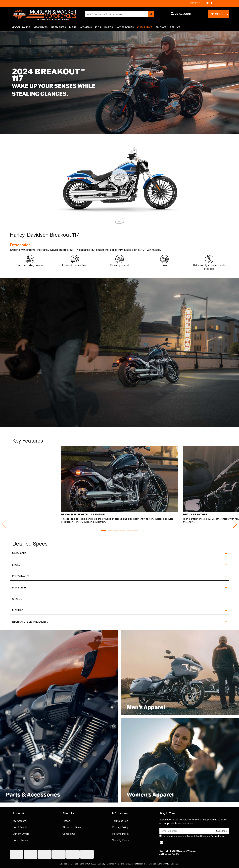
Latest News (20, 840)
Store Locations (72, 827)
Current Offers (21, 834)
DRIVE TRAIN (19, 588)
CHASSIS (17, 599)
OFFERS (195, 3)
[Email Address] (187, 831)
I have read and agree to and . (192, 836)
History (67, 821)
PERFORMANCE (21, 576)
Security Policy (121, 840)
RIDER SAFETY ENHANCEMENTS (30, 622)
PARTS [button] (109, 27)
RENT (209, 3)
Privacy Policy (120, 827)
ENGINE (16, 565)
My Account (19, 821)
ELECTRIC (18, 610)
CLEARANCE (145, 27)
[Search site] (151, 14)
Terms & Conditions (197, 836)
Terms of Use (120, 821)
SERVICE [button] (175, 27)
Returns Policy (121, 834)
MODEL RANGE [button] (21, 27)
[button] (176, 14)
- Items (217, 14)
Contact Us (69, 834)
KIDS (98, 27)
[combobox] (116, 14)
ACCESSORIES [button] (125, 27)
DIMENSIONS (19, 553)
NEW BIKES (41, 27)
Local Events (20, 827)
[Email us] (162, 843)
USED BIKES (58, 27)
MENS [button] (73, 27)
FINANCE (161, 27)
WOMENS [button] (86, 27)
